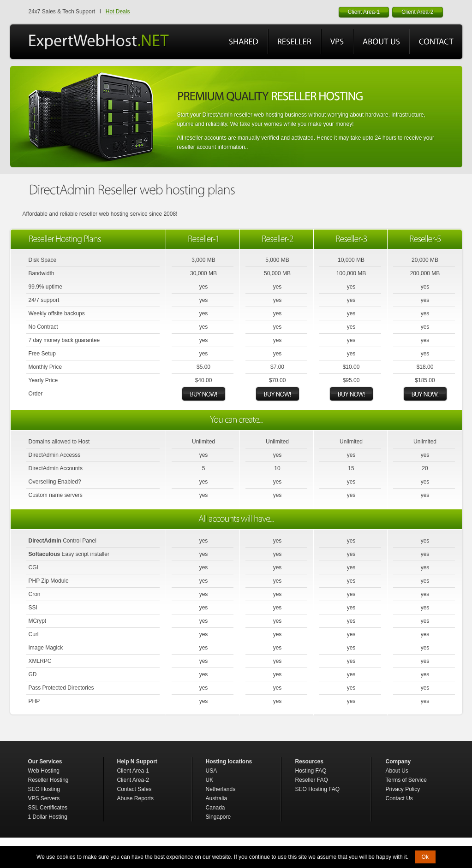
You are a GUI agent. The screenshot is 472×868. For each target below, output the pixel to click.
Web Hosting (44, 771)
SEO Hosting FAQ (318, 789)
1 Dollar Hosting (48, 817)
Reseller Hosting (48, 780)
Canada (215, 808)
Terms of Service (406, 780)
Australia (217, 798)
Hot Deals (118, 12)
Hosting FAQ (311, 771)
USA (212, 771)
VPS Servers (44, 798)
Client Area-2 (133, 780)
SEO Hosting (44, 789)
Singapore (218, 817)
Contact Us (399, 798)
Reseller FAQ (312, 780)
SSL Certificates (48, 808)
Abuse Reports (135, 798)
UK (210, 780)
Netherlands (221, 789)
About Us (397, 771)
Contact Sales (134, 789)
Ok (425, 857)
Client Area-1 (133, 771)
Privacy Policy (403, 789)
